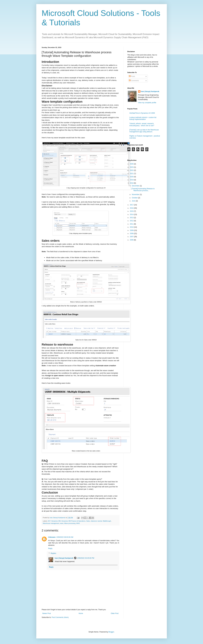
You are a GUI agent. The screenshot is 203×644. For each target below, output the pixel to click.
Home (81, 613)
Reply (50, 548)
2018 (132, 183)
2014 (132, 214)
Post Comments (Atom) (60, 617)
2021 (132, 174)
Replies (53, 553)
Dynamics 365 (56, 521)
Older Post (115, 613)
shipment (94, 521)
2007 (132, 237)
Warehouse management (51, 523)
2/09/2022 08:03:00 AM (65, 537)
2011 (132, 224)
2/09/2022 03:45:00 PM (86, 558)
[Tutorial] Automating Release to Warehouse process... (143, 190)
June (134, 201)
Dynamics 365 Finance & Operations (74, 521)
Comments (134, 81)
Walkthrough (107, 521)
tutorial (100, 521)
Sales (88, 521)
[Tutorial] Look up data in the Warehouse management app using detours (144, 131)
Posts (132, 76)
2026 (132, 164)
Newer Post (47, 613)
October (135, 198)
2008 (132, 234)
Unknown (52, 537)
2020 (132, 177)
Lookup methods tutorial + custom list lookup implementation (143, 118)
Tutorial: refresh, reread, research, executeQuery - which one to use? (142, 125)
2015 (132, 211)
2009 (132, 230)
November (136, 195)
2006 (132, 240)
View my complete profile (147, 103)
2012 (132, 221)
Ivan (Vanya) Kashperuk (64, 558)
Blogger (111, 632)
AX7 (49, 521)
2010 (132, 227)
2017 (132, 205)
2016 (132, 208)
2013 (132, 218)
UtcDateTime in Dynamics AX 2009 (142, 113)
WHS (78, 523)
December (136, 186)
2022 (132, 170)
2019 (132, 180)
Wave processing (70, 523)
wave (62, 523)
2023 (132, 167)
